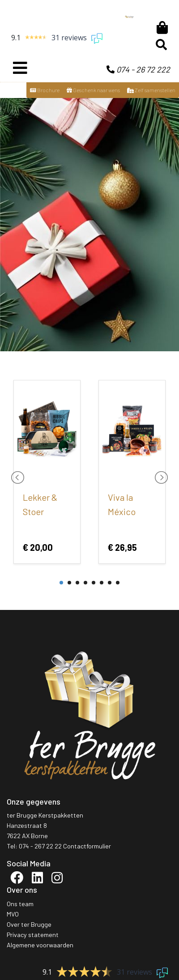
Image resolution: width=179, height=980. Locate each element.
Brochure (45, 90)
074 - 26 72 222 (138, 69)
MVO (13, 914)
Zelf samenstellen (151, 90)
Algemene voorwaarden (40, 945)
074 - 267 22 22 (40, 846)
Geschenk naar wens (93, 90)
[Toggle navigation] (20, 68)
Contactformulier (87, 846)
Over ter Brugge (29, 924)
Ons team (20, 904)
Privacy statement (33, 935)
